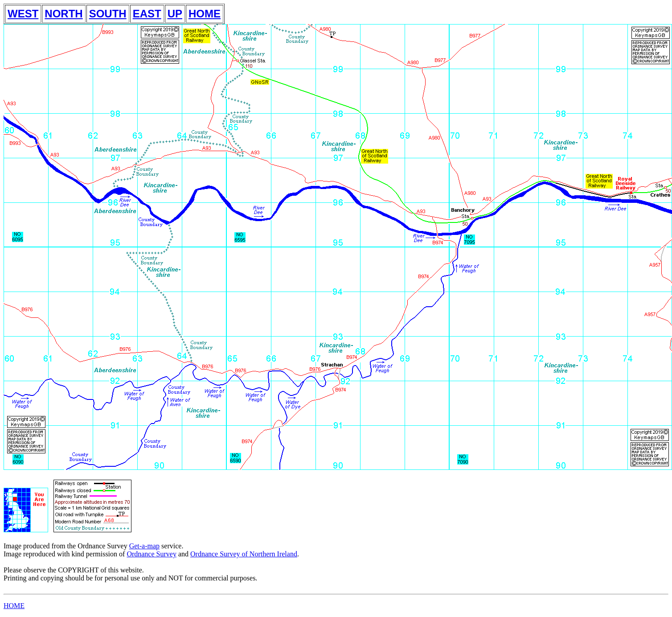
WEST (23, 14)
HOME (205, 14)
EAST (147, 14)
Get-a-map (144, 546)
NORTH (64, 14)
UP (175, 14)
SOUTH (108, 14)
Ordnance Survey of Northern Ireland (244, 554)
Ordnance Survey (152, 554)
